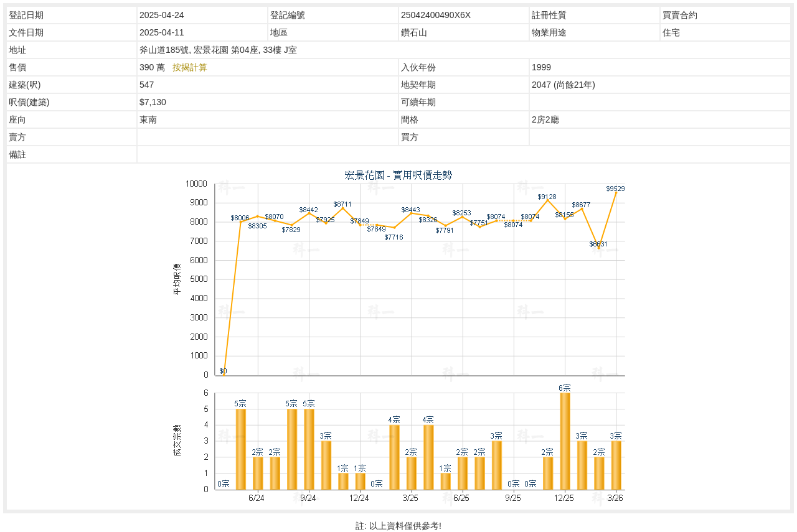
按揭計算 (190, 67)
